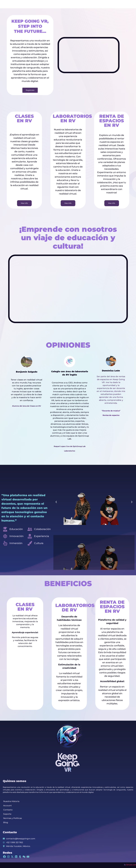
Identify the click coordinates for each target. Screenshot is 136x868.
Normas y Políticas (13, 818)
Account (7, 806)
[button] (56, 502)
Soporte (7, 814)
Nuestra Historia (11, 801)
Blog (6, 822)
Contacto (8, 810)
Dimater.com (131, 865)
